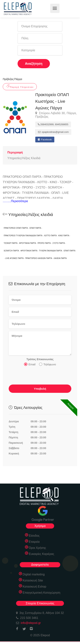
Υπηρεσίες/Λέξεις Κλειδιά (24, 158)
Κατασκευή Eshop (35, 587)
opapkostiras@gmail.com (53, 132)
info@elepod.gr (31, 623)
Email (30, 364)
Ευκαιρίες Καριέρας (42, 554)
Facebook (45, 140)
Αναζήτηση (34, 64)
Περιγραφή (15, 152)
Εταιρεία (34, 542)
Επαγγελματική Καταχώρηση (42, 593)
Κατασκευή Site (33, 580)
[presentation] (37, 376)
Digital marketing (34, 574)
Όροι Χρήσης (38, 548)
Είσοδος (34, 536)
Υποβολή (40, 389)
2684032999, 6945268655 (53, 124)
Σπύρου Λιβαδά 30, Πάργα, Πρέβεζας (56, 115)
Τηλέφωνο (47, 364)
